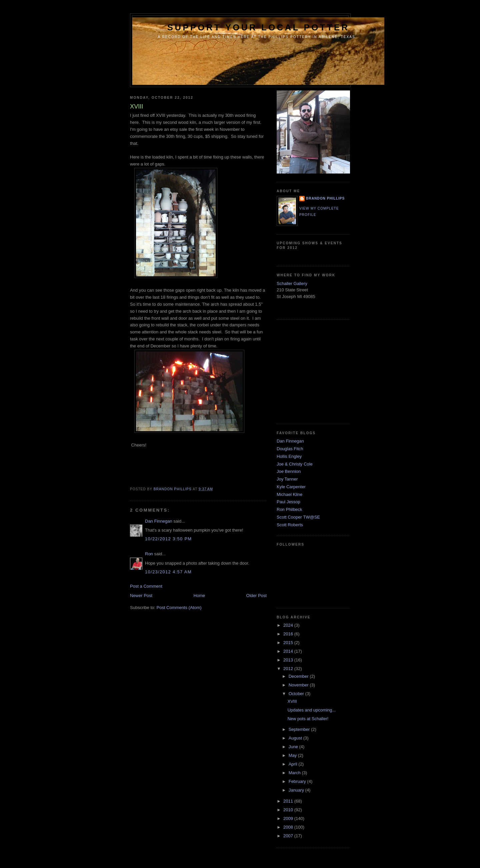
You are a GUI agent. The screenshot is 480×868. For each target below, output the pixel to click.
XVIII (292, 701)
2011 (289, 801)
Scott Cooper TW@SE (298, 517)
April (294, 764)
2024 (289, 625)
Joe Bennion (289, 471)
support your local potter (258, 27)
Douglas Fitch (290, 449)
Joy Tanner (287, 479)
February (298, 781)
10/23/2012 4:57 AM (168, 572)
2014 (289, 651)
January (297, 790)
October (297, 694)
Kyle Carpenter (291, 487)
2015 (289, 643)
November (299, 685)
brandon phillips (325, 198)
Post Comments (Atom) (179, 608)
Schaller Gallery (292, 283)
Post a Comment (146, 586)
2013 (289, 660)
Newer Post (141, 596)
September (300, 729)
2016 (289, 634)
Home (199, 596)
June (294, 747)
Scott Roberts (290, 525)
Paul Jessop (288, 502)
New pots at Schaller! (308, 719)
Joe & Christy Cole (295, 464)
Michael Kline (289, 494)
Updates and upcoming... (311, 710)
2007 (289, 836)
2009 (289, 818)
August (296, 738)
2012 (289, 669)
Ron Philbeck (289, 509)
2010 (289, 810)
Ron (149, 554)
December (299, 676)
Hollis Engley (289, 456)
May (293, 755)
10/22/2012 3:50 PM (168, 539)
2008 (289, 827)
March (295, 773)
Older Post (256, 596)
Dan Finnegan (159, 521)
